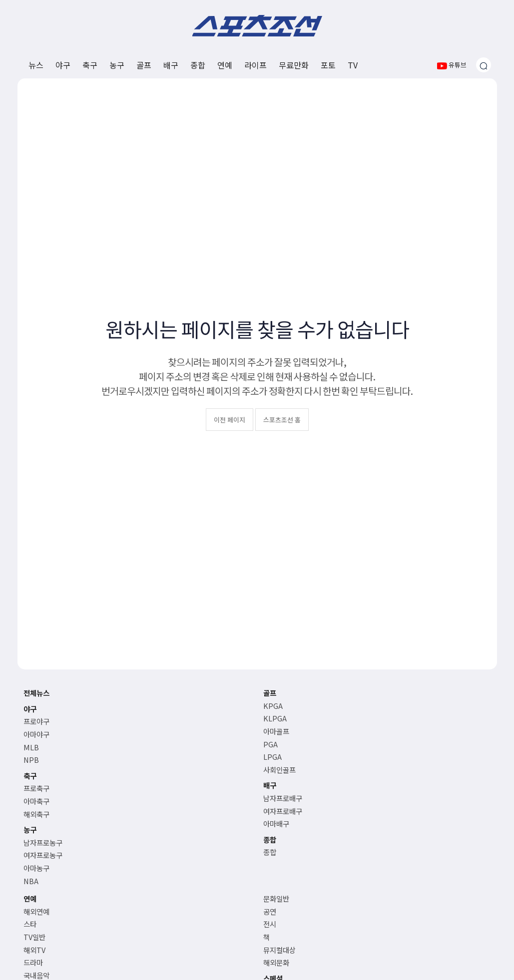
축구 (90, 65)
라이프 (256, 65)
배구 (171, 65)
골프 (144, 65)
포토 (328, 65)
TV (353, 65)
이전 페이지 (230, 420)
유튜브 (452, 65)
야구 (63, 65)
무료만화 (294, 65)
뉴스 (36, 65)
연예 (225, 65)
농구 (117, 65)
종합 (198, 65)
